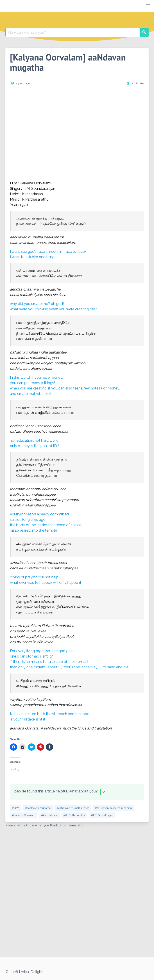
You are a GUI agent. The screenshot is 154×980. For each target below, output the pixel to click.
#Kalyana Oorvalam (24, 815)
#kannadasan (49, 815)
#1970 (16, 808)
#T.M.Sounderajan (102, 815)
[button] (148, 6)
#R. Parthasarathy (74, 815)
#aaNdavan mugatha (38, 808)
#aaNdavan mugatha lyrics (73, 808)
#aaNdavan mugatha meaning (113, 808)
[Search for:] (73, 32)
